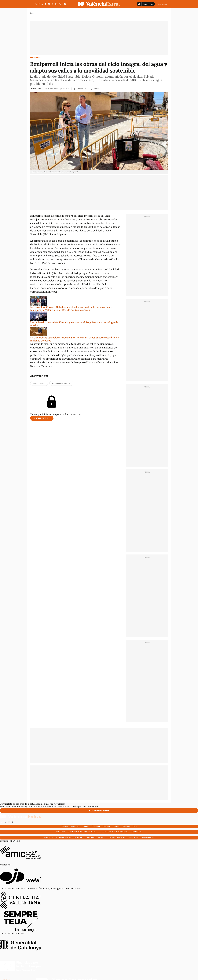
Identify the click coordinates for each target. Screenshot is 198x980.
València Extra (36, 89)
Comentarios (80, 89)
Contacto (49, 837)
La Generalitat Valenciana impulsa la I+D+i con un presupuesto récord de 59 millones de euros (75, 339)
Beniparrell (36, 58)
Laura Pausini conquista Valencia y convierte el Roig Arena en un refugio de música (74, 324)
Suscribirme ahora (99, 810)
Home (32, 13)
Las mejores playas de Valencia (114, 832)
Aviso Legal (79, 837)
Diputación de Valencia (61, 383)
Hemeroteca (136, 832)
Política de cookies (117, 837)
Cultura (117, 826)
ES (65, 4)
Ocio (135, 826)
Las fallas (61, 832)
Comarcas (75, 826)
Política (86, 826)
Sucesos (126, 826)
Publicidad (133, 837)
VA (60, 4)
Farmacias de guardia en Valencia (83, 832)
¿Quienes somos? (63, 837)
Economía (96, 826)
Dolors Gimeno (39, 383)
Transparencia (147, 837)
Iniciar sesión (42, 418)
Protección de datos (96, 837)
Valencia (65, 826)
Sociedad (107, 826)
